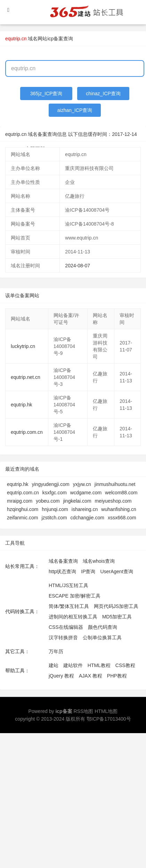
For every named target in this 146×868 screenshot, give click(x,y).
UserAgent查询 (116, 571)
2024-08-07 (78, 266)
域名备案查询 (63, 561)
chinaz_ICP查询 (103, 94)
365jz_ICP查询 (46, 94)
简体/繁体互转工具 (69, 606)
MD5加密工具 (117, 617)
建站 (54, 665)
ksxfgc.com (55, 493)
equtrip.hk (21, 405)
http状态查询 (62, 571)
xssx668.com (122, 518)
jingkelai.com (77, 501)
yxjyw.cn (82, 484)
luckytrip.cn (23, 346)
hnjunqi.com (55, 509)
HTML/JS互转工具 (68, 585)
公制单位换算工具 (102, 638)
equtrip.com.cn (27, 432)
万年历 (56, 651)
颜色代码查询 (103, 627)
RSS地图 (84, 711)
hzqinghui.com (23, 509)
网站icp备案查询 (55, 39)
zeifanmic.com (22, 518)
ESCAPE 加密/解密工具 (75, 596)
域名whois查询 (99, 561)
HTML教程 (99, 665)
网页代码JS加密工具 (116, 606)
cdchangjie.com (87, 518)
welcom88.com (121, 493)
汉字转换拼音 (63, 638)
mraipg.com (20, 501)
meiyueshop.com (113, 501)
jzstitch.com (54, 518)
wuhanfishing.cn (119, 509)
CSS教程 (125, 665)
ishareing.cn (85, 509)
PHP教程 (117, 676)
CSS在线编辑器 (66, 627)
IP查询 (88, 571)
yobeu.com (48, 501)
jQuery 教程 (61, 676)
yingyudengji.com (50, 484)
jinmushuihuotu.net (115, 484)
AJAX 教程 (91, 676)
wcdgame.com (86, 493)
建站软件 (73, 665)
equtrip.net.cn (26, 377)
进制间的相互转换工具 (73, 617)
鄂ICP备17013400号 (109, 719)
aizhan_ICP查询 (75, 110)
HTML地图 (106, 711)
